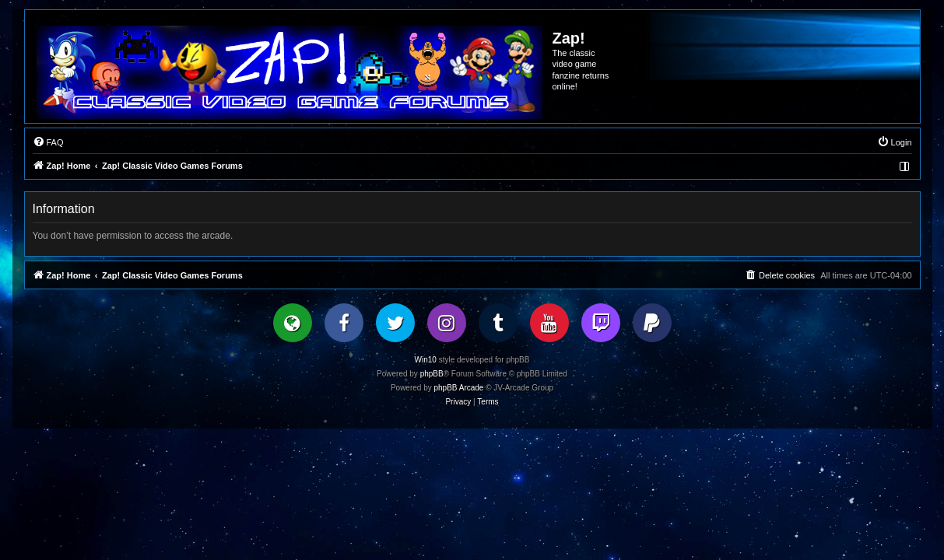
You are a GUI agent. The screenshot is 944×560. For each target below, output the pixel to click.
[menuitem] (48, 142)
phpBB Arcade (459, 388)
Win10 (426, 360)
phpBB (432, 374)
